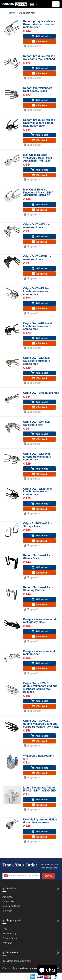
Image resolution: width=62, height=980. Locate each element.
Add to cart (40, 36)
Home (12, 13)
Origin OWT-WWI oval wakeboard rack (37, 423)
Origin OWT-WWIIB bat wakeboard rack (37, 258)
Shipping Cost (32, 46)
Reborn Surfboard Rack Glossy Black (38, 557)
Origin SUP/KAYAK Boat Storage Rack (38, 525)
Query (48, 876)
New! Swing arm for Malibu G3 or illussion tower (40, 821)
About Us (7, 897)
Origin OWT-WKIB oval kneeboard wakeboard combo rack (37, 326)
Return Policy (9, 933)
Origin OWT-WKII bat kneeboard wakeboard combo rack (37, 291)
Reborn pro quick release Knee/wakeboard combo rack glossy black (39, 123)
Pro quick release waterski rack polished (40, 653)
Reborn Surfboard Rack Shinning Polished (38, 589)
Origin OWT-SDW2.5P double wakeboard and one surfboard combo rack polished (40, 688)
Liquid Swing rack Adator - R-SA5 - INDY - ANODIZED (40, 789)
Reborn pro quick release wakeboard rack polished (39, 58)
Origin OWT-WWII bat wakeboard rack (36, 226)
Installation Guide (11, 906)
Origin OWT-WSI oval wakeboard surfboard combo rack (37, 361)
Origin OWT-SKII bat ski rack (41, 393)
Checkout (40, 41)
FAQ (5, 929)
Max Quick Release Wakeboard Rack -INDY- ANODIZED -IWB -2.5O (38, 158)
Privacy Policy (10, 938)
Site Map (7, 911)
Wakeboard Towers (27, 968)
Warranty (7, 943)
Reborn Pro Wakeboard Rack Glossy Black (38, 89)
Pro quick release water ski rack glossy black (40, 621)
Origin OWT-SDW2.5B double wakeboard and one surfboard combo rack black (41, 724)
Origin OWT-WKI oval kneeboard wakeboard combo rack (37, 457)
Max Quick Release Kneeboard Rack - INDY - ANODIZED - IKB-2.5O (39, 192)
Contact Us (8, 901)
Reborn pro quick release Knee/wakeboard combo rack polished (39, 24)
